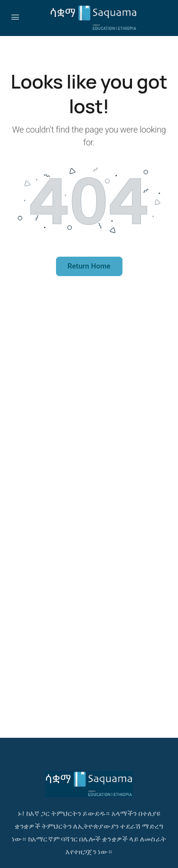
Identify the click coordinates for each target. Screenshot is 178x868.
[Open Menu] (15, 17)
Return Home (89, 266)
